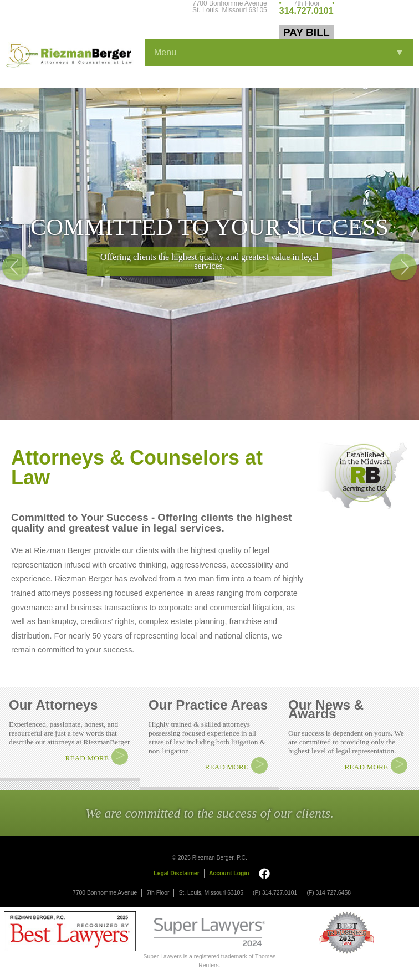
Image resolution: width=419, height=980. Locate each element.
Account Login (229, 873)
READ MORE (87, 758)
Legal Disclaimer (177, 873)
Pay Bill (306, 32)
